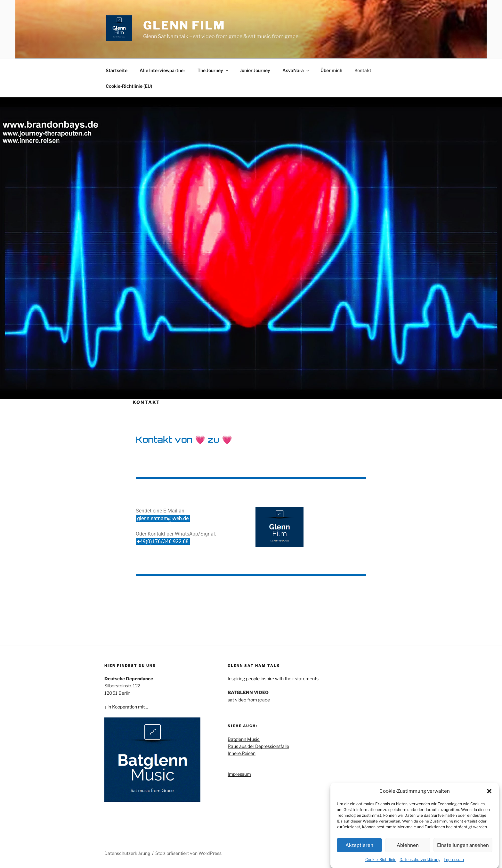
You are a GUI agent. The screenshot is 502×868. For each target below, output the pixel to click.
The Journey (213, 70)
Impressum (454, 860)
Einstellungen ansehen (463, 846)
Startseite (117, 70)
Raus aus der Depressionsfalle (258, 746)
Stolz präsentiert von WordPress (188, 853)
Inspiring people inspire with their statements (273, 679)
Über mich (331, 70)
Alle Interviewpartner (162, 70)
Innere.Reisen (242, 753)
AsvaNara (296, 70)
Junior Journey (255, 70)
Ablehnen (408, 846)
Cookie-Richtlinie (381, 860)
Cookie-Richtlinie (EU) (129, 86)
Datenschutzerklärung (420, 860)
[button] (489, 792)
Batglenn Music (244, 739)
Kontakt (363, 70)
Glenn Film (184, 25)
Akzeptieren (359, 846)
